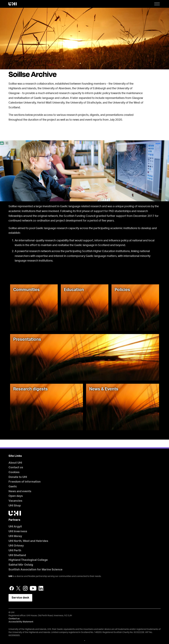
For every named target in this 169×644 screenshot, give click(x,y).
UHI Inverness (18, 531)
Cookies (14, 472)
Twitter (18, 588)
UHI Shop (15, 506)
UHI (10, 576)
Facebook (12, 588)
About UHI (15, 463)
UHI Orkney (16, 546)
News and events (20, 491)
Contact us (16, 468)
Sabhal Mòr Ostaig (21, 565)
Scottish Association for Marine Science (36, 570)
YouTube (33, 588)
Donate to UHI (18, 477)
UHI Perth (15, 551)
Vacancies (15, 501)
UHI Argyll (15, 527)
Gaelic (13, 487)
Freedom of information (25, 482)
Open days (16, 496)
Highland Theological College (28, 560)
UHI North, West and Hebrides (28, 541)
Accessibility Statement (21, 622)
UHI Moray (15, 536)
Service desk (20, 598)
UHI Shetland (17, 555)
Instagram (25, 588)
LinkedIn (41, 588)
